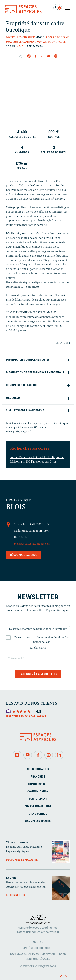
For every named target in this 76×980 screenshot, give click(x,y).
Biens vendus (38, 814)
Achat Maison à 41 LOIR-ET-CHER (32, 457)
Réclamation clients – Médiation (33, 955)
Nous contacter (38, 769)
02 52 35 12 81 (22, 537)
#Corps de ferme (57, 37)
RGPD (63, 955)
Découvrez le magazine (22, 860)
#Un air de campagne (51, 42)
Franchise (38, 777)
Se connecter (16, 895)
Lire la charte (38, 648)
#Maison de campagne (21, 42)
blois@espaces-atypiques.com (32, 544)
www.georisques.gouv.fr (19, 431)
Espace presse (38, 784)
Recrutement (38, 799)
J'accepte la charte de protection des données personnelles (42, 640)
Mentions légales (38, 959)
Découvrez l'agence (24, 555)
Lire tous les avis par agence (26, 717)
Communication (38, 792)
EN (41, 943)
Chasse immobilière (38, 807)
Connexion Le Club (38, 822)
